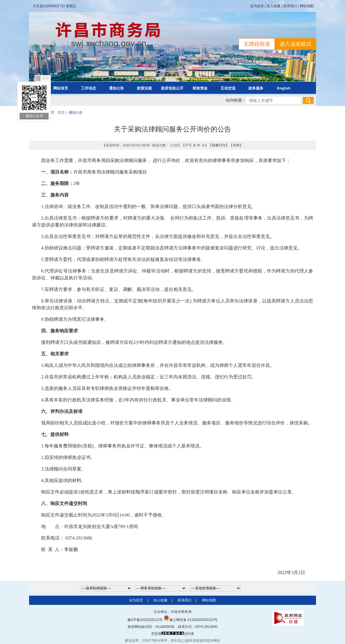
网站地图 (307, 6)
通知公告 (116, 88)
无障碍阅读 (257, 44)
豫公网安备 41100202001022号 (191, 620)
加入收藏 (273, 6)
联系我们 (290, 6)
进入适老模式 (296, 44)
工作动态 (89, 88)
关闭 (45, 78)
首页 (61, 113)
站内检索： (236, 100)
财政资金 (200, 88)
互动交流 (228, 88)
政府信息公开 (172, 88)
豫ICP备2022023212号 (145, 620)
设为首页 (257, 6)
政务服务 (256, 88)
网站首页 (61, 88)
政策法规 (144, 88)
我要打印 (219, 145)
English (284, 88)
